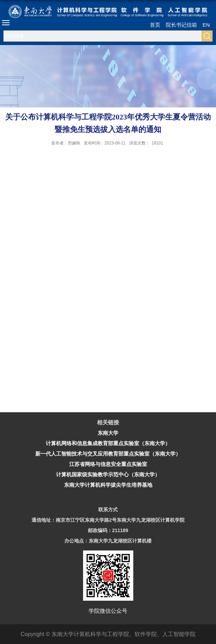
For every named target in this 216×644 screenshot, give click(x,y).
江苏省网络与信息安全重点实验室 (108, 464)
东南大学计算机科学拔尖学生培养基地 (108, 485)
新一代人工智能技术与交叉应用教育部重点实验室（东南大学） (108, 454)
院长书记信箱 (181, 25)
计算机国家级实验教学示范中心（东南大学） (108, 474)
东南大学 (108, 433)
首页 (155, 25)
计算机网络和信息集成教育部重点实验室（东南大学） (108, 443)
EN (206, 25)
